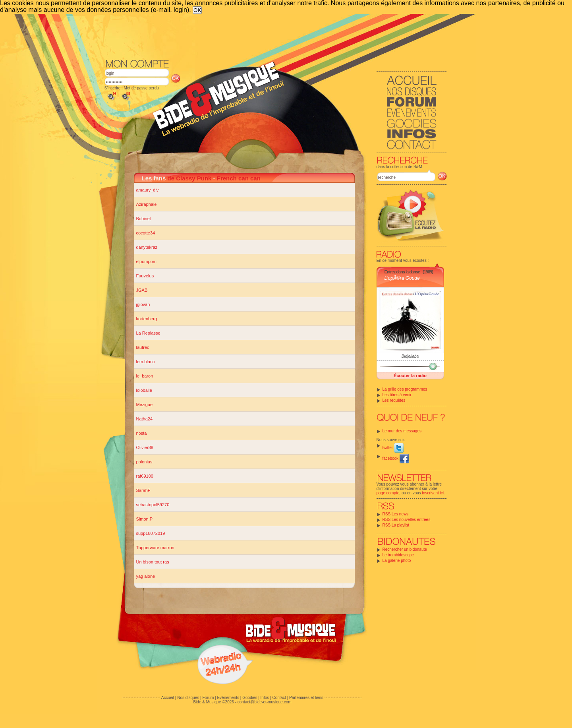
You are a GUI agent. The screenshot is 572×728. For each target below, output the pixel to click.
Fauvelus (145, 276)
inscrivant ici (433, 493)
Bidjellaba (410, 356)
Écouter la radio (410, 376)
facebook (396, 458)
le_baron (145, 376)
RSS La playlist (396, 525)
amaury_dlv (148, 190)
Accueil (168, 698)
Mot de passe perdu (141, 88)
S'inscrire (113, 88)
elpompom (146, 261)
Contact (279, 698)
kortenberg (147, 319)
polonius (144, 462)
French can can (239, 178)
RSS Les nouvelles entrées (407, 520)
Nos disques (188, 698)
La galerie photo (397, 561)
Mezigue (145, 405)
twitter (393, 448)
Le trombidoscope (398, 555)
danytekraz (147, 247)
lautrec (143, 347)
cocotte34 (146, 233)
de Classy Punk (190, 178)
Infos (265, 698)
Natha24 (145, 419)
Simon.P (145, 519)
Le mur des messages (402, 431)
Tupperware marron (155, 548)
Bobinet (144, 219)
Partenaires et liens (306, 698)
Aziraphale (147, 204)
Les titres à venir (397, 395)
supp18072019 (151, 533)
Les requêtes (394, 400)
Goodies (250, 698)
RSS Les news (396, 514)
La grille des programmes (405, 389)
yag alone (146, 576)
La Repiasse (148, 333)
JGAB (142, 290)
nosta (142, 433)
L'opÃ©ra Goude (402, 278)
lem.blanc (146, 362)
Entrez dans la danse (402, 272)
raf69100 (145, 476)
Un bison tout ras (153, 562)
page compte (388, 493)
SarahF (143, 490)
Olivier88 (145, 447)
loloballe (144, 390)
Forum (208, 698)
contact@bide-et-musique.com (265, 702)
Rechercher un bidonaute (405, 549)
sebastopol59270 (153, 505)
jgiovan (143, 304)
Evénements (228, 698)
